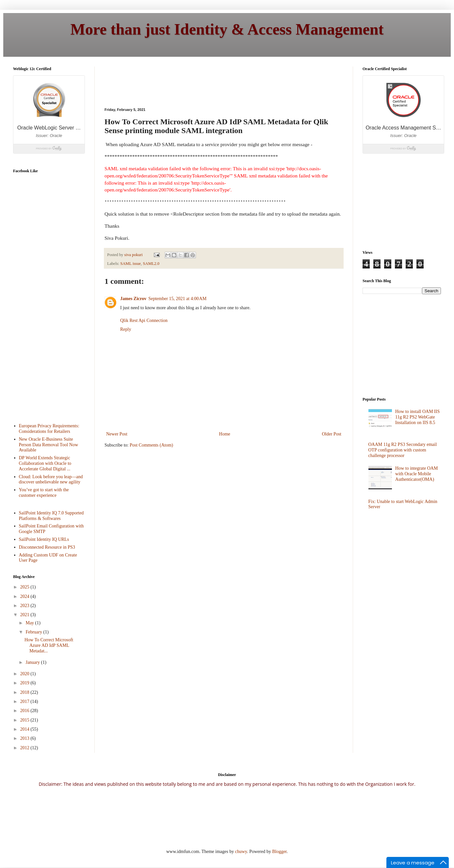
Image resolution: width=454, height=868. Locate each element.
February (34, 632)
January (33, 662)
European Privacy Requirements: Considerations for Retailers (49, 429)
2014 (25, 729)
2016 (25, 711)
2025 (25, 587)
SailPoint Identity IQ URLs (44, 539)
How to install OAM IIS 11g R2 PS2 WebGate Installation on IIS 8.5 (417, 417)
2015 (25, 720)
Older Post (332, 434)
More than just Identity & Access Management (227, 29)
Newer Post (117, 434)
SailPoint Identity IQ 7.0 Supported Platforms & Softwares (51, 516)
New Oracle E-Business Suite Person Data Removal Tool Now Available (49, 445)
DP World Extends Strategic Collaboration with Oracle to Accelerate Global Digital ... (45, 463)
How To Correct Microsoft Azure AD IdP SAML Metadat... (49, 645)
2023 (25, 606)
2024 (25, 596)
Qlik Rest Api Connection (144, 320)
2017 (25, 701)
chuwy (241, 852)
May (30, 623)
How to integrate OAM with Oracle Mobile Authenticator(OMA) (416, 474)
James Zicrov (133, 299)
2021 (25, 615)
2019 (25, 683)
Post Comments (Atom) (151, 445)
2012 (25, 748)
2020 (25, 674)
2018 (25, 692)
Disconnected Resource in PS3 (47, 547)
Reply (126, 329)
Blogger (279, 852)
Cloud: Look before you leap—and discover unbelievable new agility (51, 480)
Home (225, 434)
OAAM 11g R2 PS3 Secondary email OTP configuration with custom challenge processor (403, 450)
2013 (25, 738)
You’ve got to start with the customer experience (44, 493)
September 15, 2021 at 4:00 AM (177, 299)
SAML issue (130, 264)
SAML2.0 (151, 264)
